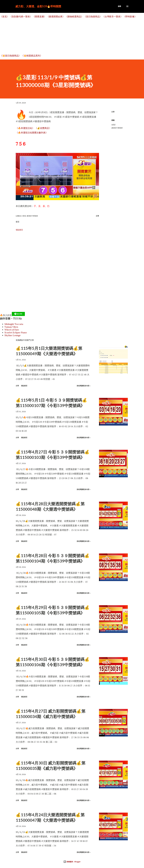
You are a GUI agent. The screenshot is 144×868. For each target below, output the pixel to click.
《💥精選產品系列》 (32, 56)
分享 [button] (113, 112)
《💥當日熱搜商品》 (10, 56)
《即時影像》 (130, 17)
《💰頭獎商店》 (43, 128)
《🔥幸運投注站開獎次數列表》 (32, 133)
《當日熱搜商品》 (93, 17)
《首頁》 (4, 17)
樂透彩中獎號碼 (117, 128)
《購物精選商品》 (74, 17)
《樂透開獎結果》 (56, 17)
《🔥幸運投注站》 (25, 128)
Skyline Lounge (13, 335)
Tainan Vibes (11, 327)
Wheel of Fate (12, 330)
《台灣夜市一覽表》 (112, 17)
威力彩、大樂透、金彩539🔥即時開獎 (38, 6)
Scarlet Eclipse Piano (16, 332)
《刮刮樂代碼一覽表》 (21, 17)
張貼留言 (19, 230)
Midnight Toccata (14, 324)
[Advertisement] (67, 36)
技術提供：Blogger (72, 862)
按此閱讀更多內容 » (84, 386)
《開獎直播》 (39, 17)
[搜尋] (119, 6)
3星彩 (113, 125)
